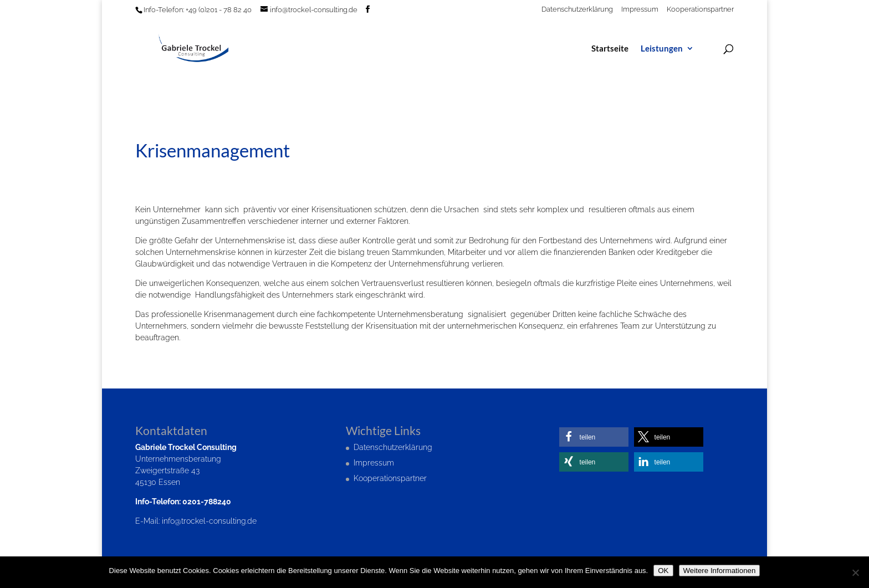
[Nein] (855, 572)
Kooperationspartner (700, 9)
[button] (594, 437)
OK (663, 571)
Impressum (640, 9)
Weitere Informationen (720, 571)
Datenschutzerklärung (577, 9)
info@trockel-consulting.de (209, 521)
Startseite (610, 49)
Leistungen (662, 49)
